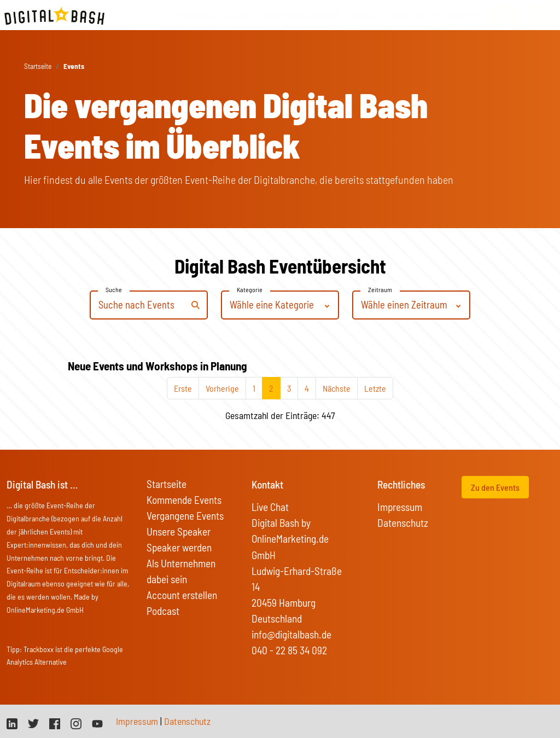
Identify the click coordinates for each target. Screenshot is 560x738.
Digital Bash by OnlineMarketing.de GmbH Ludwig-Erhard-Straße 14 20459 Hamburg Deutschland (297, 570)
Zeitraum (380, 289)
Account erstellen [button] (182, 595)
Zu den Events (495, 487)
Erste (183, 388)
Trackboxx (39, 649)
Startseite (196, 15)
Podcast (163, 611)
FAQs (398, 15)
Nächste (337, 388)
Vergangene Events (185, 516)
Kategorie (250, 289)
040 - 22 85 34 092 (289, 650)
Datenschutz (403, 523)
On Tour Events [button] (445, 15)
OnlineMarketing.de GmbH (45, 610)
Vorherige (222, 388)
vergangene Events (301, 15)
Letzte (375, 388)
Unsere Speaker (179, 531)
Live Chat (270, 507)
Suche (114, 289)
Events (240, 15)
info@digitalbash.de (291, 634)
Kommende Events (184, 500)
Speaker (364, 15)
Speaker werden (179, 547)
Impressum (400, 507)
